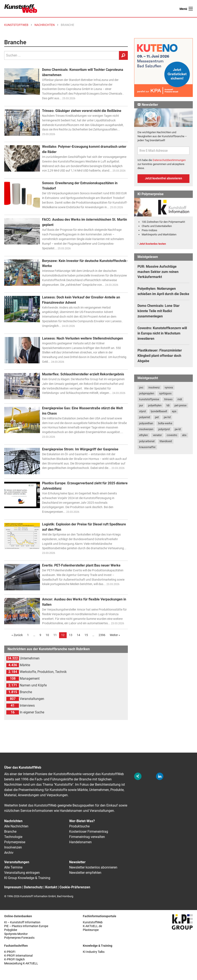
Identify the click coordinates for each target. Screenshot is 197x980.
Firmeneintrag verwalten (87, 837)
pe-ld (178, 429)
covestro (172, 435)
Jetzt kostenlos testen (153, 244)
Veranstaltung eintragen (22, 873)
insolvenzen (146, 429)
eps (174, 411)
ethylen (143, 435)
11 (55, 635)
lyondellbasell (159, 411)
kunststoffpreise (149, 399)
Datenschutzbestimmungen (169, 160)
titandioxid (166, 441)
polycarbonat (147, 441)
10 (47, 635)
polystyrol (164, 429)
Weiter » (115, 635)
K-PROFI (10, 952)
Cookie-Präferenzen (75, 887)
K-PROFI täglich (15, 959)
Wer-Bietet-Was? (82, 821)
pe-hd (167, 417)
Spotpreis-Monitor (16, 934)
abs (184, 435)
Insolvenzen (13, 847)
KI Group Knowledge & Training (27, 878)
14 (78, 635)
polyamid (145, 417)
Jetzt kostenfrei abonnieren (163, 178)
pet (157, 417)
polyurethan (146, 423)
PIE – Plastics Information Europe (26, 926)
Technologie (13, 837)
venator (157, 435)
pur (141, 405)
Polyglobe (11, 930)
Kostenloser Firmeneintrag (89, 832)
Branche (10, 832)
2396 (102, 635)
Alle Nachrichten (16, 826)
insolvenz (154, 387)
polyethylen (155, 405)
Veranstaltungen (17, 862)
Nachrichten (13, 821)
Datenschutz (33, 887)
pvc (141, 387)
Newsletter (77, 862)
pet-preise (180, 405)
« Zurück (17, 635)
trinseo (168, 399)
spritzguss (165, 393)
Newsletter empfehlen (85, 873)
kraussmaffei (147, 447)
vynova (169, 387)
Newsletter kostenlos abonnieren (93, 867)
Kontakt (51, 887)
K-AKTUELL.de (92, 926)
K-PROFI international (18, 956)
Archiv (9, 853)
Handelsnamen (80, 842)
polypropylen (147, 393)
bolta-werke (165, 423)
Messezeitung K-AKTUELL (21, 963)
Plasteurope (91, 930)
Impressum (13, 887)
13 (71, 635)
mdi (180, 399)
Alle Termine (13, 867)
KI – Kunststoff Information (22, 922)
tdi (168, 405)
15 (86, 635)
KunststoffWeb (93, 922)
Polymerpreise (15, 842)
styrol (142, 411)
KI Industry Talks (94, 952)
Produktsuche (79, 826)
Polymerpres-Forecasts (19, 938)
